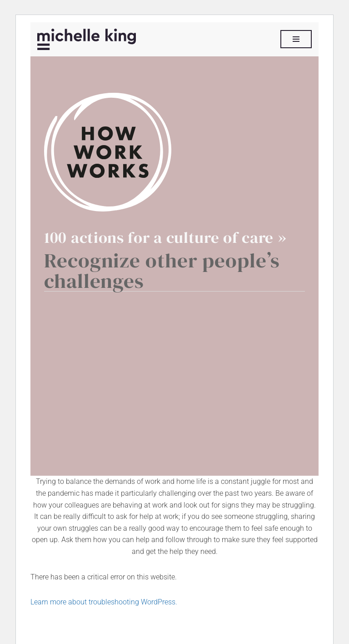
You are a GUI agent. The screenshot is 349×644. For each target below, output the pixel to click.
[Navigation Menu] (296, 39)
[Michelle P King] (87, 39)
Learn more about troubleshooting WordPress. (104, 602)
